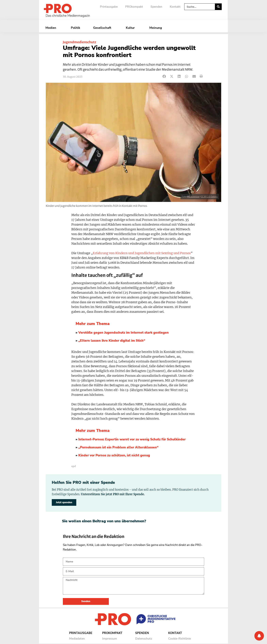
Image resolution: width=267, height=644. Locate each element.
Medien (52, 28)
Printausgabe (109, 7)
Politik (76, 28)
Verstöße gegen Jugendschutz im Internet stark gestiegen (124, 333)
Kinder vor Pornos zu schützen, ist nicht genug (114, 455)
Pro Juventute (193, 197)
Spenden (156, 7)
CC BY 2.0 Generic (209, 197)
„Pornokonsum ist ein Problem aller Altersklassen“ (118, 447)
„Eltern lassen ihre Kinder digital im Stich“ (112, 341)
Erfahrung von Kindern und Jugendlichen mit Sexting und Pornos (142, 253)
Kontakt (175, 7)
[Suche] (218, 7)
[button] (164, 76)
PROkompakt (134, 7)
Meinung (156, 28)
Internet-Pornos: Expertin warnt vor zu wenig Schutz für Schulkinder (132, 439)
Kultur (131, 28)
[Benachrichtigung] (259, 636)
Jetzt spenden (64, 502)
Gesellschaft (103, 28)
